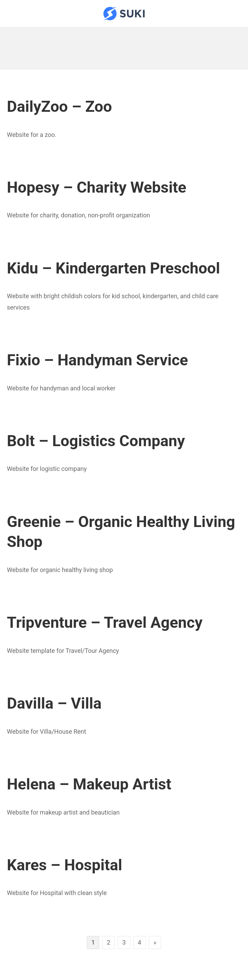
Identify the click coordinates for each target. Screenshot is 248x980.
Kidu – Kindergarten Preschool (113, 268)
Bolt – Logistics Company (96, 441)
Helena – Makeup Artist (89, 784)
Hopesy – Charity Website (97, 187)
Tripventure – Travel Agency (105, 622)
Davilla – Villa (54, 703)
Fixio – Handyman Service (97, 360)
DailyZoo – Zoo (59, 106)
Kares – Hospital (65, 865)
